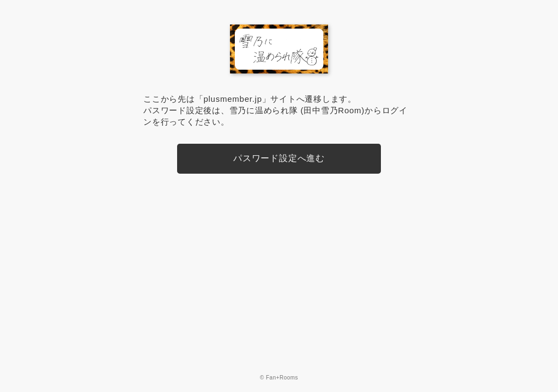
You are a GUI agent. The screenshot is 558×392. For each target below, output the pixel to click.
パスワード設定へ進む (279, 158)
